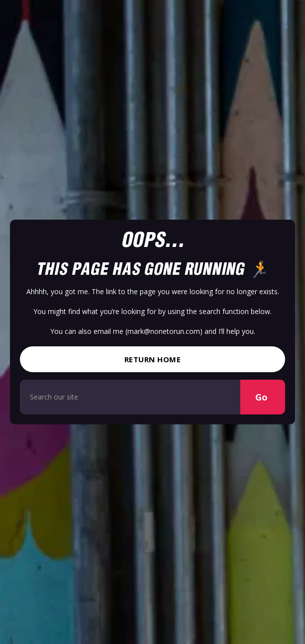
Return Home (153, 359)
